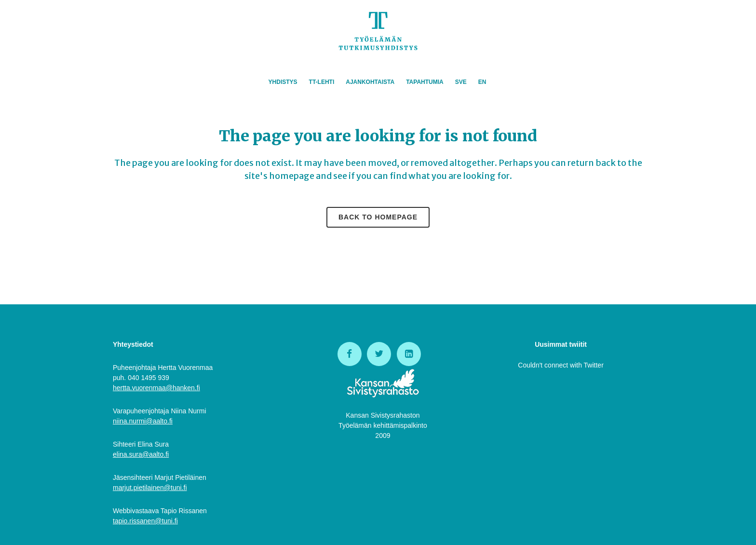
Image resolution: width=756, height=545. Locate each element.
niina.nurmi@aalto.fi (143, 421)
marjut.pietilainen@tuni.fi (150, 488)
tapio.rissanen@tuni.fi (145, 521)
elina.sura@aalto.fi (141, 454)
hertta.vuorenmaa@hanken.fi (156, 388)
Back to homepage (378, 217)
